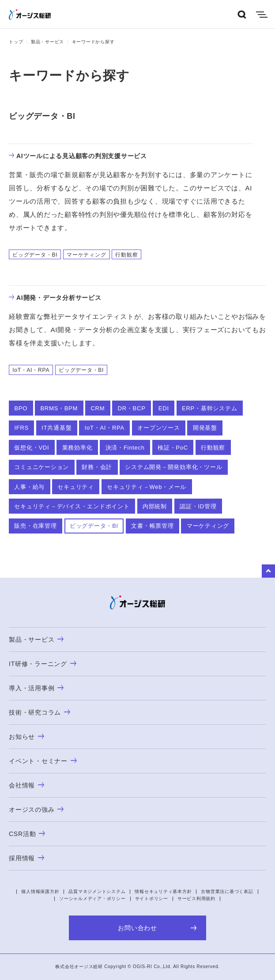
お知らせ (26, 737)
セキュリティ (76, 487)
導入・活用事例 (36, 688)
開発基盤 (205, 428)
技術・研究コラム (40, 712)
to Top (268, 571)
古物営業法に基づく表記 (227, 891)
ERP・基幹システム (209, 408)
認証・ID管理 (198, 506)
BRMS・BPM (59, 408)
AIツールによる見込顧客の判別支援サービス (78, 156)
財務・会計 (97, 467)
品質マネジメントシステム (97, 891)
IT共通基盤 (57, 428)
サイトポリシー (152, 899)
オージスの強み (36, 810)
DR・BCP (132, 408)
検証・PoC (173, 448)
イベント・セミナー (43, 761)
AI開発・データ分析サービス (55, 298)
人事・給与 (29, 487)
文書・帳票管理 (152, 526)
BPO (21, 408)
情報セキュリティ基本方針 (163, 891)
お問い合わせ (157, 928)
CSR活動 (27, 834)
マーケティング (208, 526)
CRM (98, 408)
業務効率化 (77, 448)
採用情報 (26, 858)
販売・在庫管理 (35, 526)
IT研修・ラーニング (43, 664)
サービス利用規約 (196, 899)
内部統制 (155, 506)
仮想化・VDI (32, 448)
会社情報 (26, 785)
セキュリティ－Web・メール (147, 487)
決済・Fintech (125, 448)
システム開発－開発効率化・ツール (173, 467)
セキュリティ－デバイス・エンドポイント (72, 506)
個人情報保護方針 (40, 891)
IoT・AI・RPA (105, 428)
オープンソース (158, 428)
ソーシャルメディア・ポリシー (92, 899)
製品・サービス (47, 42)
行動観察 (213, 448)
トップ (16, 42)
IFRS (21, 428)
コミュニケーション (41, 467)
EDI (164, 408)
